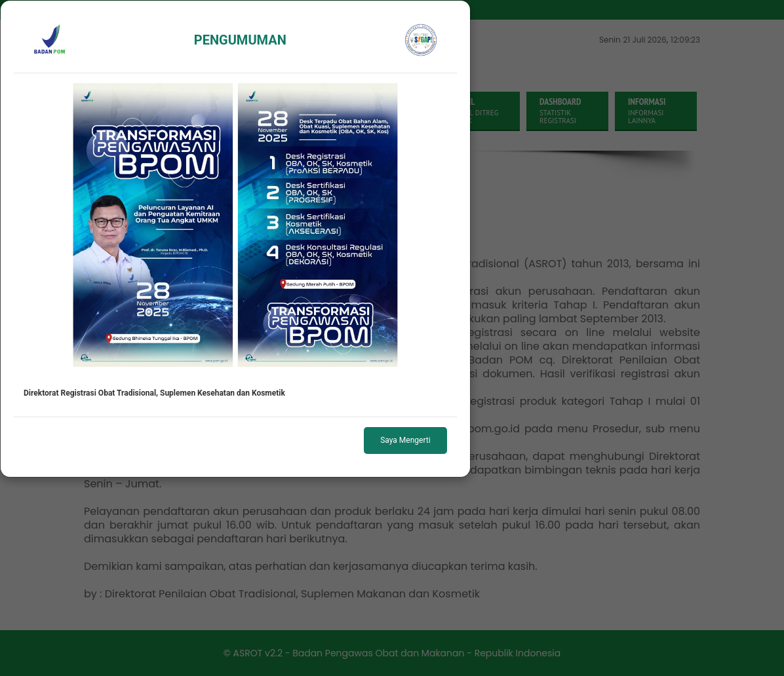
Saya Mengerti (405, 440)
